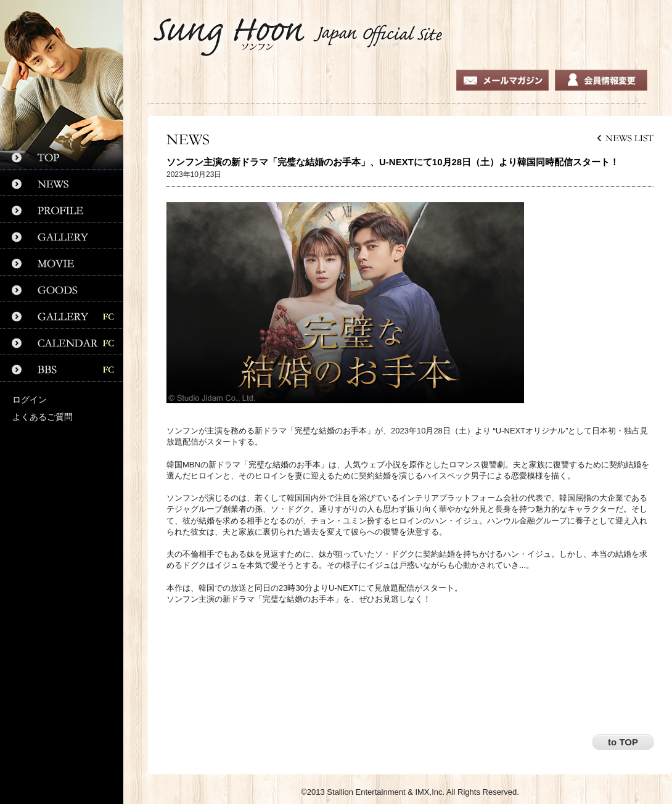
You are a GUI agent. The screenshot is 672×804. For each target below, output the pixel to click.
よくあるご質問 (43, 417)
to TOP (623, 742)
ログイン (30, 400)
